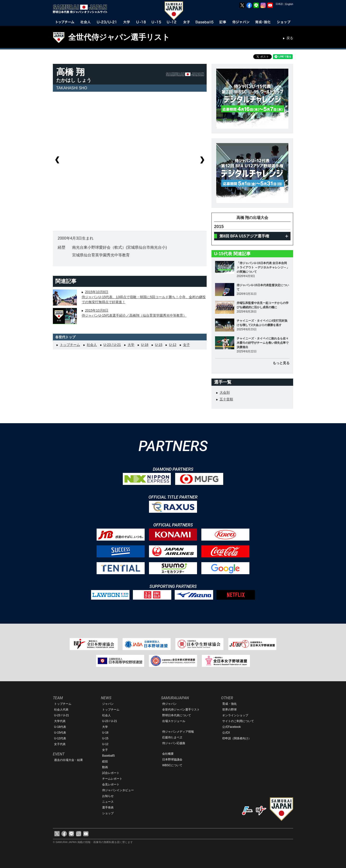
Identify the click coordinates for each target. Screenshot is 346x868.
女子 (186, 345)
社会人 (92, 345)
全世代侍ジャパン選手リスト (119, 37)
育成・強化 (229, 704)
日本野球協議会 (172, 759)
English (289, 4)
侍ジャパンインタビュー (118, 790)
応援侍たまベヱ (172, 737)
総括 (105, 761)
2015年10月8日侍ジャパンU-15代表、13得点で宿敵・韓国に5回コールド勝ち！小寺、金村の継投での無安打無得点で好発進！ (144, 297)
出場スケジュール (174, 721)
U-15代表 (60, 733)
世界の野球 (229, 710)
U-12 (173, 345)
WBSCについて (172, 765)
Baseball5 (108, 756)
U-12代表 (60, 738)
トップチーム (70, 345)
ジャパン (108, 704)
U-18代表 (60, 727)
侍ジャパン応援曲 (174, 743)
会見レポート (111, 784)
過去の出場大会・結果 (68, 760)
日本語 (279, 4)
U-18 (145, 345)
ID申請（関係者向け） (237, 738)
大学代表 (60, 721)
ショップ (108, 813)
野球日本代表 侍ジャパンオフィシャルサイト (82, 9)
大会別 (225, 392)
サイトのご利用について (238, 721)
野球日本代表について (177, 715)
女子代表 (60, 744)
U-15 (159, 345)
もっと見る (281, 363)
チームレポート (112, 779)
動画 (105, 767)
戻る (290, 38)
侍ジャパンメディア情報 (178, 732)
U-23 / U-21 (112, 345)
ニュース (108, 802)
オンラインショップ (235, 715)
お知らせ (108, 796)
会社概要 (168, 754)
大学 (131, 345)
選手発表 (108, 808)
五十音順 (226, 399)
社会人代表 (61, 710)
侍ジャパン (169, 704)
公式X (226, 733)
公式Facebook (232, 727)
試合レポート (111, 773)
